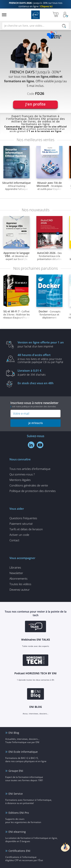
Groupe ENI (16, 771)
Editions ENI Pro (19, 813)
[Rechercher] (64, 26)
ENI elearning (17, 832)
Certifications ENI (19, 851)
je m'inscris (36, 423)
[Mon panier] (56, 15)
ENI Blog (14, 733)
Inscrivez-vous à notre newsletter (35, 404)
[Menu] (4, 15)
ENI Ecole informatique (23, 752)
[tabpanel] (35, 70)
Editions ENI (35, 15)
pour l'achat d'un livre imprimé (41, 344)
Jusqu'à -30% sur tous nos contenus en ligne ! (36, 5)
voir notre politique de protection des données (34, 406)
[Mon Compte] (66, 15)
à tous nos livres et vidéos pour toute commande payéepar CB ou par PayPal (41, 358)
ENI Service (16, 794)
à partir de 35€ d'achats (41, 372)
